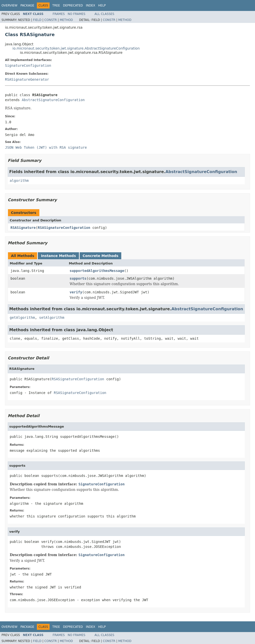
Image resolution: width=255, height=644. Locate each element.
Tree (56, 5)
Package (27, 5)
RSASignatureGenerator (27, 79)
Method (66, 20)
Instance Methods (58, 256)
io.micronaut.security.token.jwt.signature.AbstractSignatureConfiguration (76, 48)
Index (91, 5)
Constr (51, 20)
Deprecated (73, 5)
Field (37, 20)
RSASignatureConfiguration (64, 228)
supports (78, 278)
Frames (59, 14)
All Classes (104, 14)
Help (102, 5)
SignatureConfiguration (28, 65)
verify (76, 292)
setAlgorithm (52, 318)
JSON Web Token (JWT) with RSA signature (46, 147)
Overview (9, 5)
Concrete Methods (101, 256)
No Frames (77, 14)
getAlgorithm (22, 318)
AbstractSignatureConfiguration (53, 100)
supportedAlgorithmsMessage (97, 271)
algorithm (19, 181)
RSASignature (23, 228)
